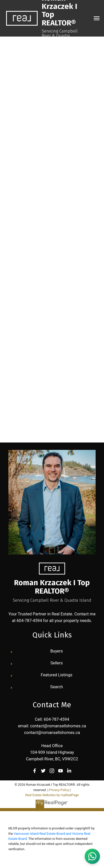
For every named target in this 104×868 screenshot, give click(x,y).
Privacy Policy (59, 790)
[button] (35, 771)
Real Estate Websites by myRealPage (52, 795)
